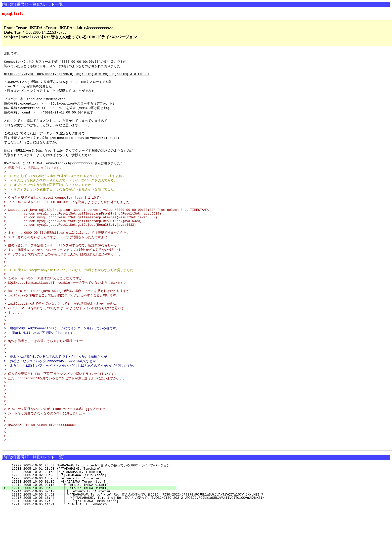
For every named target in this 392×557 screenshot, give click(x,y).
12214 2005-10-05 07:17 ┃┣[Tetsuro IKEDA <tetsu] (90, 539)
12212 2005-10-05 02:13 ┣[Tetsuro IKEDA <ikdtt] (91, 533)
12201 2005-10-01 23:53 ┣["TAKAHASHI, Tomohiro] (92, 516)
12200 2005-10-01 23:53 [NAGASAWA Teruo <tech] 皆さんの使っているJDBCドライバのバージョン (89, 513)
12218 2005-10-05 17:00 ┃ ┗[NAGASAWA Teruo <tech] (90, 549)
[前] (5, 4)
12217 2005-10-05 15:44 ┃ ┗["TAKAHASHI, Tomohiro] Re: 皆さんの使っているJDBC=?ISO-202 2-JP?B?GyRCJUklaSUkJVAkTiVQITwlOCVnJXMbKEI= (135, 546)
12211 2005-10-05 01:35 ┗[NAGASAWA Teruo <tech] (92, 529)
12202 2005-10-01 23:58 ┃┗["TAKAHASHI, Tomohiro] (91, 520)
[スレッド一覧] (51, 4)
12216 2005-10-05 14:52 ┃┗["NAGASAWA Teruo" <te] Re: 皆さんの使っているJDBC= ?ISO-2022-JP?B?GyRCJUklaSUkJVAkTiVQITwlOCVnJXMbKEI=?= (135, 542)
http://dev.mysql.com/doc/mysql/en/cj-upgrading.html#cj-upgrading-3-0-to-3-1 (77, 77)
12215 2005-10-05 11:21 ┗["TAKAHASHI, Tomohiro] (91, 552)
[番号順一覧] (26, 4)
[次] (12, 4)
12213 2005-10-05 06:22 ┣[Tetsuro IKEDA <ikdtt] (91, 536)
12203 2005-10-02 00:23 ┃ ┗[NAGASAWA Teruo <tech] (91, 523)
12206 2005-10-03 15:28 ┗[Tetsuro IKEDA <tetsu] (92, 526)
